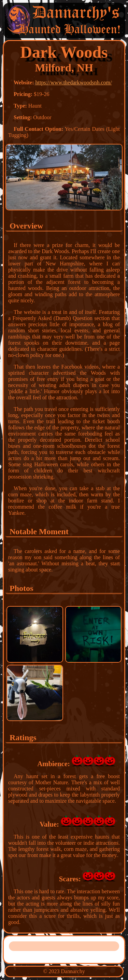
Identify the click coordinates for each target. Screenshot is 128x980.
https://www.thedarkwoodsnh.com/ (74, 82)
